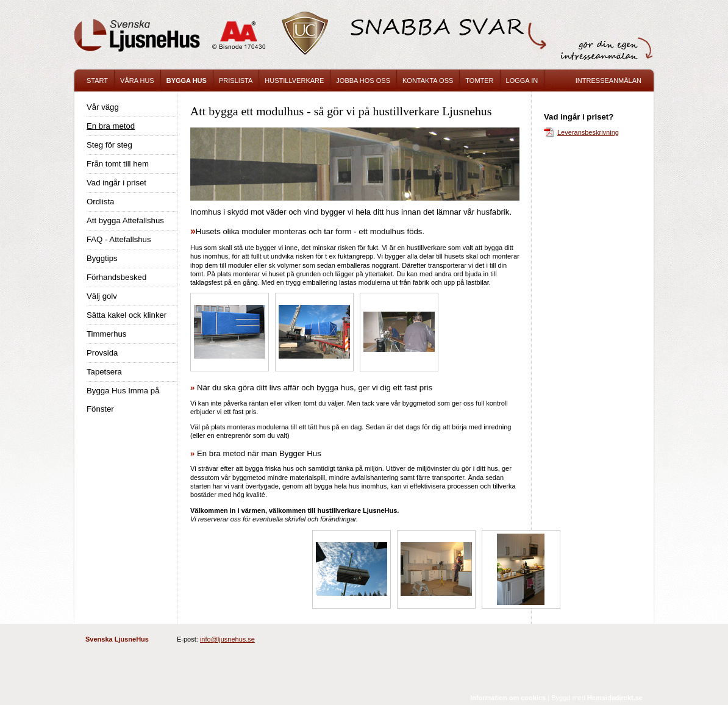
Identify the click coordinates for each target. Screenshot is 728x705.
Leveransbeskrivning (588, 132)
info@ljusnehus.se (227, 639)
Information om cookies (508, 698)
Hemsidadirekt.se (615, 698)
